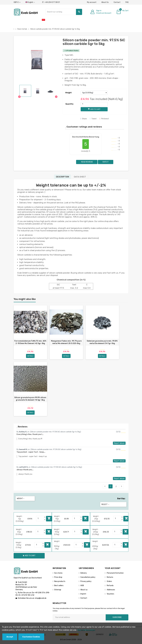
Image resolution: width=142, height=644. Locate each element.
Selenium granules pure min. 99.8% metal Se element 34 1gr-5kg (102, 342)
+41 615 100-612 (28, 596)
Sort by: (121, 499)
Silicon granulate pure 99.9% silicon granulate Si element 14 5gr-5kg (30, 399)
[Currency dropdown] (17, 2)
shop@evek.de (41, 599)
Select (105, 505)
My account (92, 2)
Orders (109, 582)
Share (84, 119)
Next (122, 487)
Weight (69, 93)
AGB (82, 586)
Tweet (93, 119)
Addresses (111, 590)
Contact (117, 2)
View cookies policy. (86, 630)
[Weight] (94, 93)
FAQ (127, 2)
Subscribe (117, 618)
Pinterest (104, 119)
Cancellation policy (88, 578)
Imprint (83, 594)
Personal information (115, 574)
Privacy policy (86, 582)
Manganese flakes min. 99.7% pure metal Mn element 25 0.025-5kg (66, 342)
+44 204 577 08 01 (51, 2)
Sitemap (58, 590)
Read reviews (87, 162)
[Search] (64, 12)
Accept (10, 637)
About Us (105, 2)
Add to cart (49, 519)
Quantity (69, 104)
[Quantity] (94, 104)
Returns (110, 578)
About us (84, 590)
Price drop (58, 578)
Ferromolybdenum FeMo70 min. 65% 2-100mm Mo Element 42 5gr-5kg (30, 342)
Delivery (84, 574)
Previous (105, 487)
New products (60, 582)
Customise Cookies (31, 637)
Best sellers (59, 586)
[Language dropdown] (30, 2)
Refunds (110, 586)
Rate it (106, 162)
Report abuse (119, 444)
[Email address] (79, 618)
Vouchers (110, 594)
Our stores (58, 574)
